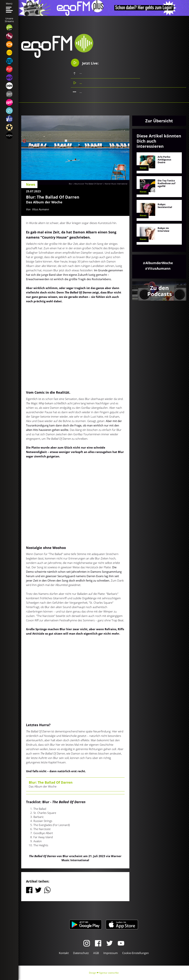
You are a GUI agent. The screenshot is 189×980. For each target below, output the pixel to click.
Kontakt (64, 953)
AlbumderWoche (159, 263)
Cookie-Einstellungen (135, 953)
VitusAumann (159, 268)
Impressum (111, 953)
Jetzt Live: (85, 63)
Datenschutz (81, 953)
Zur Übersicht (159, 121)
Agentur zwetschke (109, 973)
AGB (96, 953)
